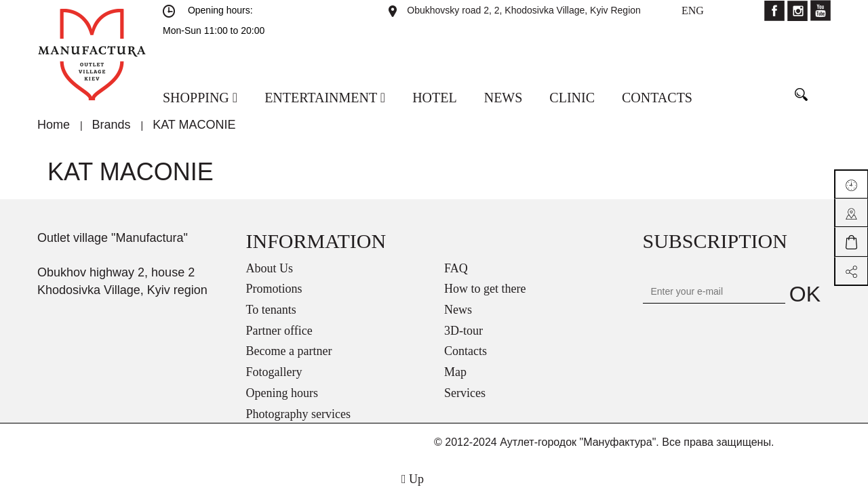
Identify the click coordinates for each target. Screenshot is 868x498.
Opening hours (282, 393)
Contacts (466, 351)
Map (455, 372)
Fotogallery (274, 372)
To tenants (271, 310)
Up (413, 479)
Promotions (274, 289)
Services (465, 393)
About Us (270, 268)
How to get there (485, 289)
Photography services (298, 414)
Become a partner (289, 351)
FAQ (456, 268)
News (458, 310)
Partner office (279, 331)
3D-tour (463, 331)
